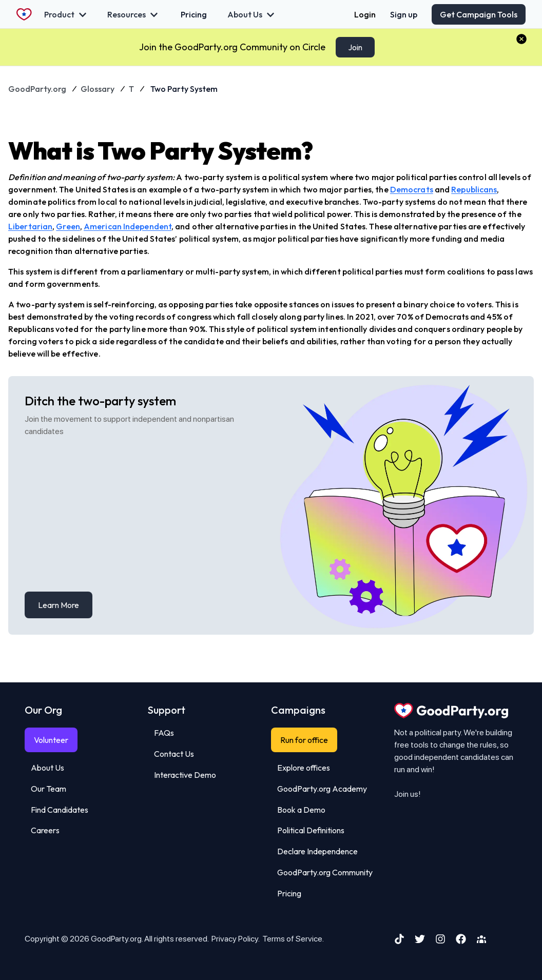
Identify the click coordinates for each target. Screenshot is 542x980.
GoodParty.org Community (325, 872)
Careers (45, 830)
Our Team (49, 789)
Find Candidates (60, 810)
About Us (47, 768)
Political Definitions (311, 830)
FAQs (164, 733)
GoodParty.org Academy (322, 789)
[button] (521, 39)
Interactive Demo (185, 775)
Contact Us (174, 754)
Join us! (408, 794)
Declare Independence (317, 851)
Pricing (289, 893)
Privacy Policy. (235, 939)
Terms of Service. (293, 939)
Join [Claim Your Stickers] (355, 47)
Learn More (59, 605)
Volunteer (51, 740)
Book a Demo (301, 810)
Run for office (304, 740)
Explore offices (304, 768)
